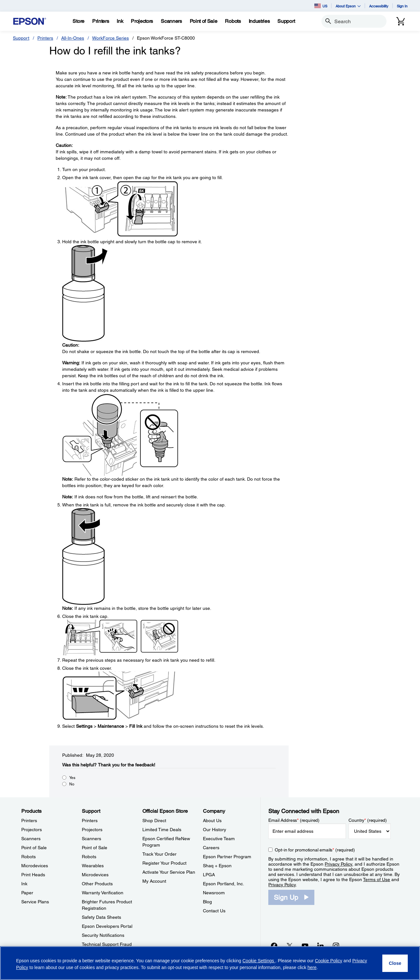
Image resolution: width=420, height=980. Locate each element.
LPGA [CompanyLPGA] (209, 875)
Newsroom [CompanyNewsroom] (214, 893)
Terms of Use (377, 879)
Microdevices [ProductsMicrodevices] (35, 866)
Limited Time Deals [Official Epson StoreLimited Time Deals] (162, 830)
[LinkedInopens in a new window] (320, 946)
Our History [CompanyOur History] (215, 830)
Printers (45, 38)
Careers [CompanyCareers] (211, 848)
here (312, 967)
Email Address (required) (294, 820)
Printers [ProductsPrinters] (29, 821)
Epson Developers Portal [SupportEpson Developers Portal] (107, 926)
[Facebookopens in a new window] (274, 946)
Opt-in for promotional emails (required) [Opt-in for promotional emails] (315, 850)
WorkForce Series (110, 38)
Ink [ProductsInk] (24, 884)
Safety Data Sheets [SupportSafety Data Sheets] (101, 917)
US (321, 6)
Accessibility (379, 6)
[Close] (395, 963)
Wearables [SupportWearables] (93, 866)
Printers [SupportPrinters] (90, 821)
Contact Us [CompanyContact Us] (214, 911)
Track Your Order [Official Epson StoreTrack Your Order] (159, 854)
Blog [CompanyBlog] (207, 902)
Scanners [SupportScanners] (91, 839)
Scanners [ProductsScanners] (31, 839)
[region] (210, 963)
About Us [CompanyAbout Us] (212, 821)
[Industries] (259, 21)
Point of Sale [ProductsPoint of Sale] (34, 848)
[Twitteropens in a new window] (290, 946)
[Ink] (120, 21)
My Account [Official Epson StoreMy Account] (154, 881)
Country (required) (368, 820)
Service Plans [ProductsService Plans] (35, 902)
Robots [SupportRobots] (89, 857)
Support (21, 38)
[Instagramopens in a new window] (336, 946)
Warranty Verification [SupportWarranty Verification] (103, 893)
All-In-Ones (73, 38)
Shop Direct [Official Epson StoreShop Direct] (154, 821)
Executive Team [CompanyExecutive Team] (219, 839)
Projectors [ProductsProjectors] (32, 830)
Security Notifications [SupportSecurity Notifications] (103, 935)
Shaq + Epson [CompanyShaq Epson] (217, 866)
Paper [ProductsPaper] (27, 893)
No (72, 784)
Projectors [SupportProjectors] (92, 830)
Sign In (402, 6)
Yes (72, 778)
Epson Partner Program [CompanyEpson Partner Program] (227, 857)
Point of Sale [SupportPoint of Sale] (95, 848)
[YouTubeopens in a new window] (305, 946)
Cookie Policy (329, 961)
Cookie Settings (259, 961)
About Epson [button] (348, 6)
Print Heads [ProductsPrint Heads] (33, 875)
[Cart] (401, 21)
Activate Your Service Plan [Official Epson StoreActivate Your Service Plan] (169, 872)
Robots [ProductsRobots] (29, 857)
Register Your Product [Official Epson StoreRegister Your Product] (164, 863)
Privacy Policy (338, 864)
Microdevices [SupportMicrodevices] (95, 875)
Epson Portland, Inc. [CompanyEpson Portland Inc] (224, 884)
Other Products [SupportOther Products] (97, 884)
